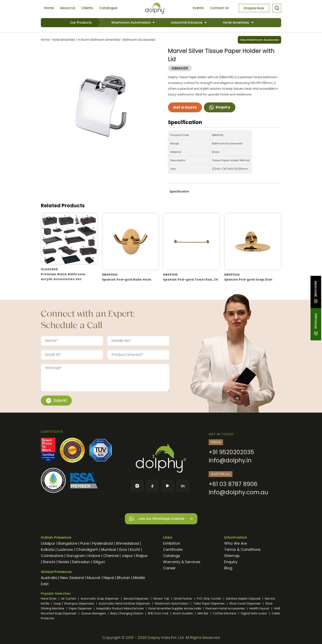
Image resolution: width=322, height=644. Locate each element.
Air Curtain (69, 599)
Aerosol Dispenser (136, 599)
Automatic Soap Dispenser (100, 599)
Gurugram (76, 556)
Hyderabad (102, 543)
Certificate (173, 549)
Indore (94, 556)
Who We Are (236, 543)
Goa (123, 549)
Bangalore (68, 543)
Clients (87, 8)
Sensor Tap (162, 599)
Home (49, 8)
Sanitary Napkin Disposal (244, 599)
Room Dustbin (183, 613)
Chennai (111, 556)
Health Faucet (260, 608)
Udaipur (48, 543)
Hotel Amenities (236, 23)
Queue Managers (94, 613)
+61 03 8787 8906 (233, 484)
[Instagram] (137, 486)
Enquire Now (254, 8)
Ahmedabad (127, 543)
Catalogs (172, 556)
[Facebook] (152, 486)
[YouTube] (168, 486)
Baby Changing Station (127, 613)
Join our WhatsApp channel (161, 519)
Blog (228, 568)
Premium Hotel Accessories (226, 608)
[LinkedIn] (183, 486)
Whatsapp (316, 324)
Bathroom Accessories (139, 40)
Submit (56, 400)
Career (169, 568)
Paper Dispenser (81, 608)
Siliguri (99, 562)
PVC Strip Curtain (210, 599)
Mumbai (108, 549)
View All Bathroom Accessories (259, 40)
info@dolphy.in (230, 460)
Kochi (135, 549)
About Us (68, 8)
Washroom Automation (131, 23)
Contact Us (219, 8)
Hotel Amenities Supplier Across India (175, 608)
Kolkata (48, 549)
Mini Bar (203, 613)
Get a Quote (185, 107)
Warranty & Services (182, 562)
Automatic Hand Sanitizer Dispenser (125, 603)
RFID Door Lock (159, 613)
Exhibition (172, 543)
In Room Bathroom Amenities (99, 40)
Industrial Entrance (187, 23)
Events (198, 8)
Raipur (142, 556)
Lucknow (65, 549)
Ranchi (49, 562)
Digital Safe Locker (254, 613)
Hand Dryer (49, 599)
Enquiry (220, 107)
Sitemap (232, 556)
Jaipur (127, 556)
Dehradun (81, 562)
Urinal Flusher (183, 599)
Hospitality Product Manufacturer (121, 608)
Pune (85, 543)
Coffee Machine (225, 613)
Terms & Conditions (242, 549)
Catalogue (108, 8)
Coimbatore (52, 556)
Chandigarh (87, 549)
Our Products (81, 23)
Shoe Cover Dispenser (246, 603)
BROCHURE (316, 292)
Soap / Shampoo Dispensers (74, 603)
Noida (64, 562)
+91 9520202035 (231, 452)
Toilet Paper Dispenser (209, 603)
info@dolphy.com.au (238, 492)
